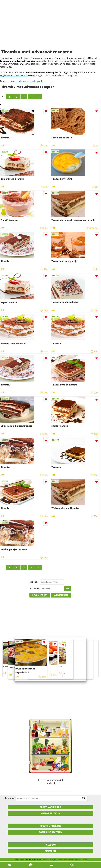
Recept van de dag (50, 807)
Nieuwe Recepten (50, 813)
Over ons (84, 860)
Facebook (50, 845)
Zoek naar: (10, 798)
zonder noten (22, 81)
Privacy (51, 860)
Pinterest (50, 851)
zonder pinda (36, 81)
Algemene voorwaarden (64, 860)
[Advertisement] (50, 28)
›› (39, 97)
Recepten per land (50, 826)
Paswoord (34, 589)
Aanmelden (61, 595)
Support (77, 860)
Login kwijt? (40, 595)
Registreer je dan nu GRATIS (14, 75)
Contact (45, 860)
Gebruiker (34, 582)
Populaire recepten (50, 832)
